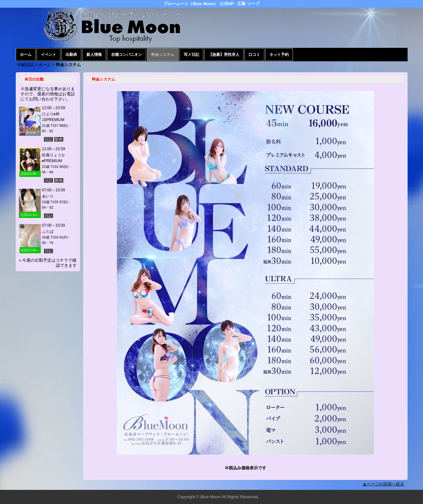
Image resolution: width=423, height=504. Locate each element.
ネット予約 (279, 55)
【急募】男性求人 (224, 55)
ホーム (26, 55)
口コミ (254, 55)
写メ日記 (191, 55)
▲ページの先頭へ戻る (383, 484)
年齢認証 (26, 65)
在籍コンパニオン (127, 55)
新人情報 (94, 55)
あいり (48, 196)
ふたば (48, 231)
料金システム (163, 55)
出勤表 (71, 55)
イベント (48, 55)
